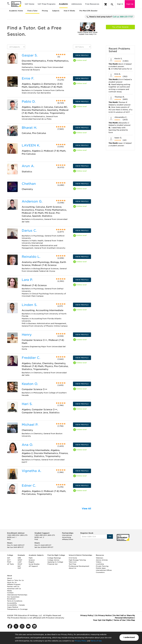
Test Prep (72, 564)
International (67, 535)
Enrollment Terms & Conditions (15, 600)
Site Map (131, 620)
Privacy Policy (81, 641)
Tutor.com (73, 562)
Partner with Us (13, 587)
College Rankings (54, 558)
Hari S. (27, 404)
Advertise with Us (14, 589)
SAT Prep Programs (47, 4)
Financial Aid (52, 564)
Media (9, 591)
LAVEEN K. (31, 145)
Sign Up (130, 4)
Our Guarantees (13, 597)
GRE (19, 558)
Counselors (100, 572)
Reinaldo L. (31, 257)
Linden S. (29, 305)
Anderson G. (32, 201)
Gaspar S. (30, 55)
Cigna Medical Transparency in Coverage (17, 608)
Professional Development (79, 566)
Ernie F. (28, 78)
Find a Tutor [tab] (32, 11)
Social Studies (34, 564)
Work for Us (12, 582)
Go (110, 536)
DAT (19, 566)
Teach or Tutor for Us (15, 580)
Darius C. (29, 231)
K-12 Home (73, 558)
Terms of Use (96, 641)
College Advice (53, 560)
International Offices (104, 570)
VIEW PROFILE (82, 55)
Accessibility (12, 603)
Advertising (67, 537)
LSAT (20, 562)
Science (32, 560)
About (10, 578)
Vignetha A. (31, 471)
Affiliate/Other (68, 539)
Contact (10, 593)
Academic (63, 4)
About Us (72, 568)
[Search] (112, 4)
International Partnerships (17, 595)
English (31, 562)
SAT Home (30, 4)
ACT (9, 560)
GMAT (20, 560)
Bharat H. (29, 128)
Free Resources (92, 4)
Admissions (77, 4)
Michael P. (30, 425)
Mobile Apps (101, 568)
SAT (9, 558)
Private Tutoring (102, 566)
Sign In (120, 4)
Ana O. (27, 445)
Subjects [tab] (56, 11)
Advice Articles (102, 560)
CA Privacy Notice (103, 615)
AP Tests (10, 564)
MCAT (20, 564)
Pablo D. (29, 102)
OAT (19, 568)
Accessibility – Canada (16, 605)
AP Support (33, 566)
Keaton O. (30, 384)
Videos (99, 562)
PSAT (9, 562)
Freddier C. (31, 358)
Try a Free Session (120, 27)
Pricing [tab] (45, 11)
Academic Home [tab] (16, 11)
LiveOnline (100, 564)
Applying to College (55, 562)
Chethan (29, 184)
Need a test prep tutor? (110, 17)
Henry (27, 335)
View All (86, 509)
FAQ (9, 539)
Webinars (100, 558)
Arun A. (28, 166)
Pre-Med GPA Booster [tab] (88, 11)
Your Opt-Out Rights (102, 620)
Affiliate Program (14, 584)
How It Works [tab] (69, 11)
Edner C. (29, 486)
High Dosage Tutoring (77, 560)
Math (31, 558)
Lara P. (27, 280)
